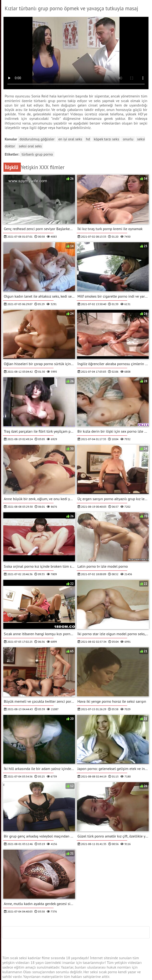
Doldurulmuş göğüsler (37, 139)
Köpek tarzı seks (106, 139)
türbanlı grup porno (37, 154)
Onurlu (128, 139)
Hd (88, 139)
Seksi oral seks (30, 146)
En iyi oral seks (70, 139)
